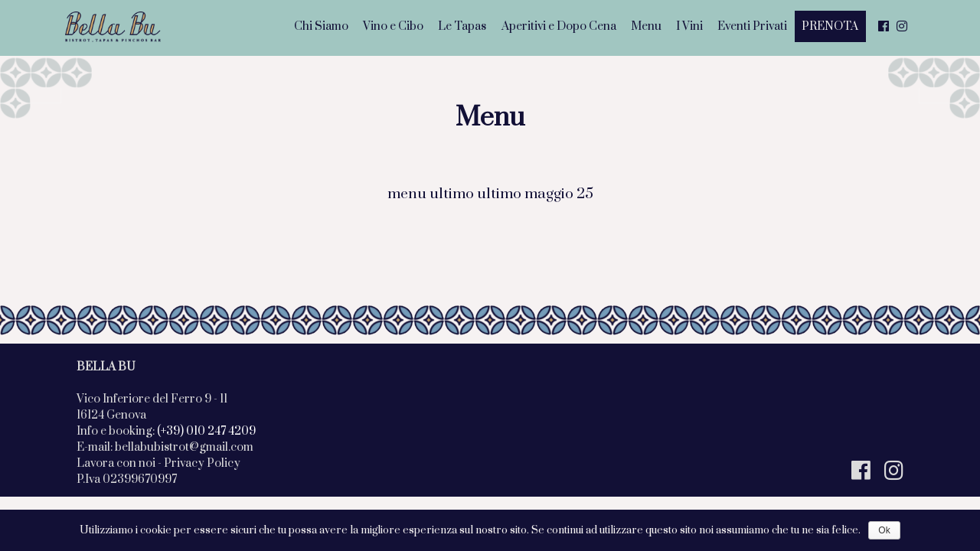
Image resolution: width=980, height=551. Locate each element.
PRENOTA (830, 26)
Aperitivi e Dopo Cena (559, 26)
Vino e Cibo (393, 26)
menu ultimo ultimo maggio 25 (490, 194)
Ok (884, 530)
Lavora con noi (116, 463)
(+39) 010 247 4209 (206, 431)
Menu (646, 26)
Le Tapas (462, 26)
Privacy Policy (202, 463)
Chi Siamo (321, 26)
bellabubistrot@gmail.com (184, 447)
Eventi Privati (752, 26)
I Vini (689, 26)
